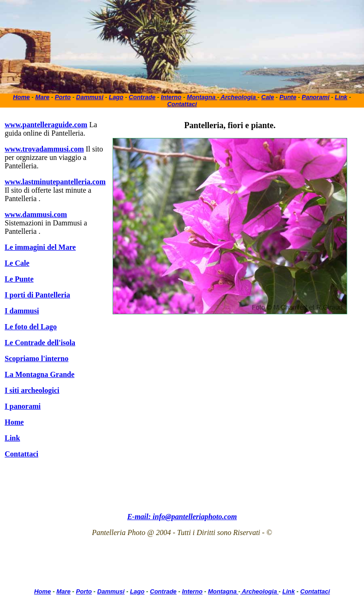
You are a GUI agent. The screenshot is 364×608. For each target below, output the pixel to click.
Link (341, 97)
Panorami (316, 97)
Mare (42, 97)
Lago (116, 97)
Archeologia (238, 97)
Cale (268, 97)
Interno (171, 97)
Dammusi (90, 97)
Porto (63, 97)
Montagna (202, 97)
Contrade (142, 97)
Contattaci (182, 104)
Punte (288, 97)
